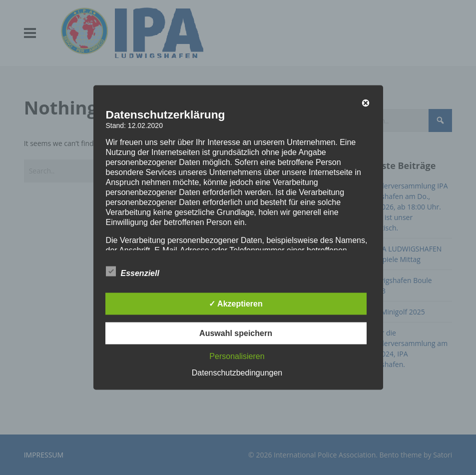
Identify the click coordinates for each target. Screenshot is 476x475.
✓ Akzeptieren (236, 304)
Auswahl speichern (236, 333)
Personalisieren (237, 356)
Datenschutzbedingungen (237, 373)
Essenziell (133, 271)
